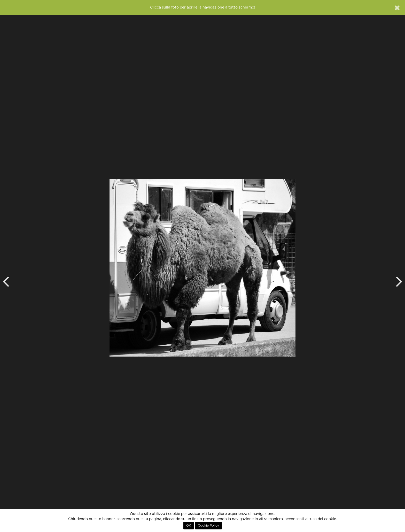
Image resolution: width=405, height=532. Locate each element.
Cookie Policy (208, 526)
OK (189, 526)
